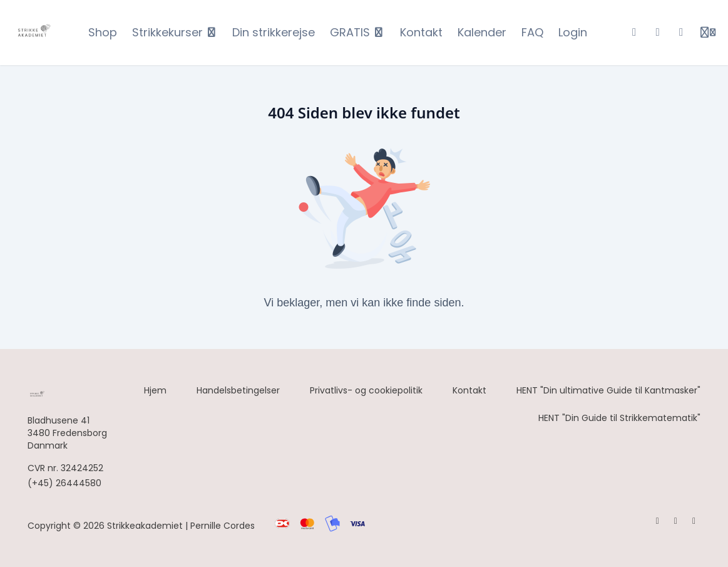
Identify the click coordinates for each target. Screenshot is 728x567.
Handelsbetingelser (238, 390)
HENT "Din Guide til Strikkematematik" (619, 418)
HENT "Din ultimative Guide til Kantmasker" (608, 390)
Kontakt (469, 390)
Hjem (155, 390)
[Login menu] (708, 33)
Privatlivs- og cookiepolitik (366, 390)
